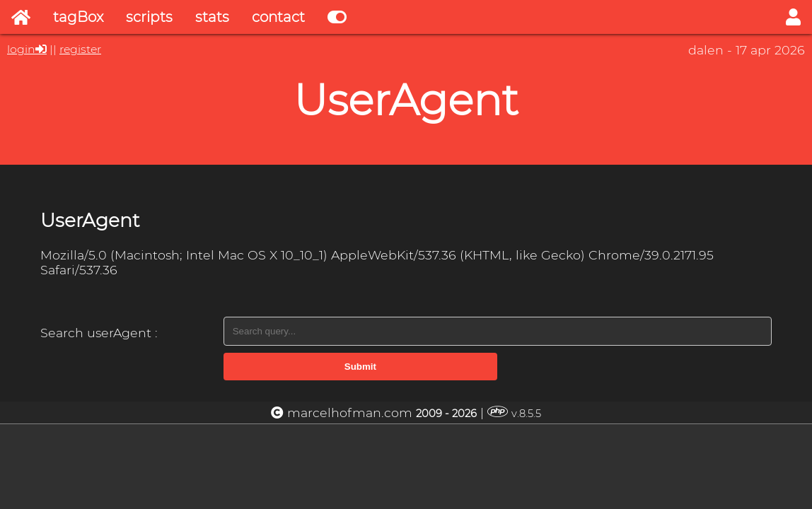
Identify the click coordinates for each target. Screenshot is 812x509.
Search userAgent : (99, 333)
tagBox (78, 17)
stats (212, 17)
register (80, 49)
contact (278, 17)
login (21, 49)
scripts (149, 17)
